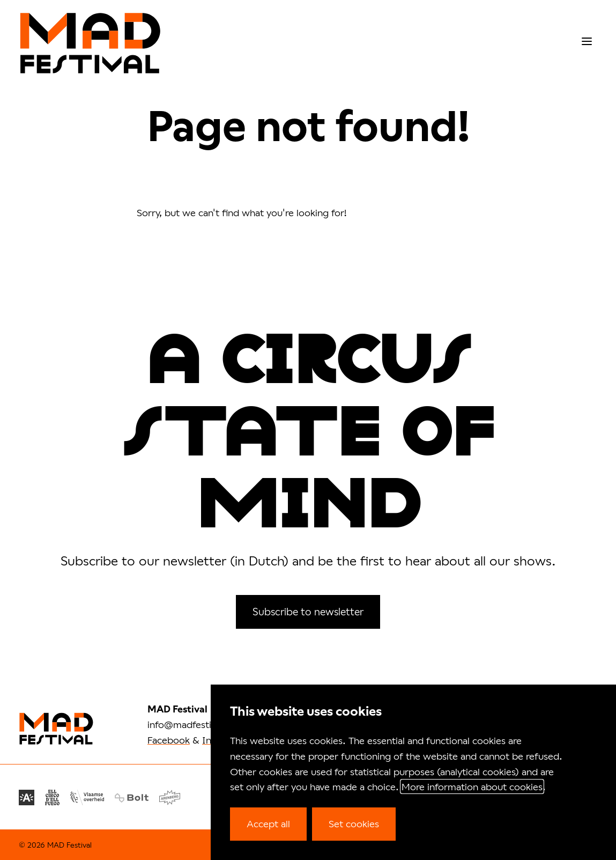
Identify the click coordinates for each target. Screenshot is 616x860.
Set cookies (354, 824)
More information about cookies (472, 787)
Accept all (268, 824)
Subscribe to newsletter (308, 611)
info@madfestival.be (192, 724)
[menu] (587, 42)
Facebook (169, 740)
